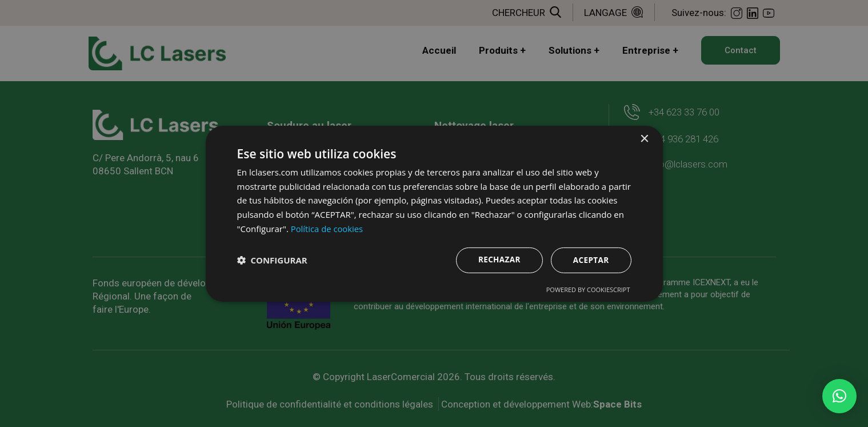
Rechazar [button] (497, 259)
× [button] (644, 139)
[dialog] (434, 214)
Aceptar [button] (590, 260)
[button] (839, 396)
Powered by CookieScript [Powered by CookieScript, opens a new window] (588, 290)
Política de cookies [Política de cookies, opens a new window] (327, 228)
